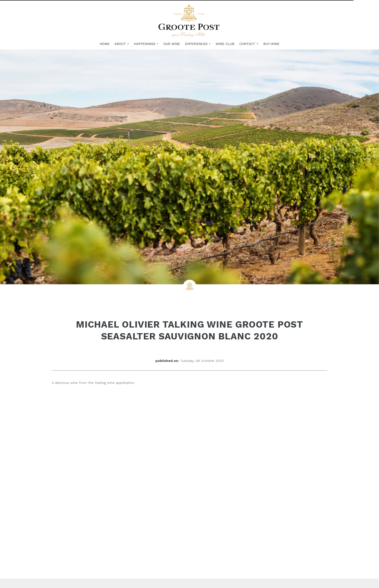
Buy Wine (271, 44)
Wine (172, 44)
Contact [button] (249, 44)
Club (225, 44)
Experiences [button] (198, 44)
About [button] (122, 44)
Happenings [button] (146, 44)
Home (105, 44)
